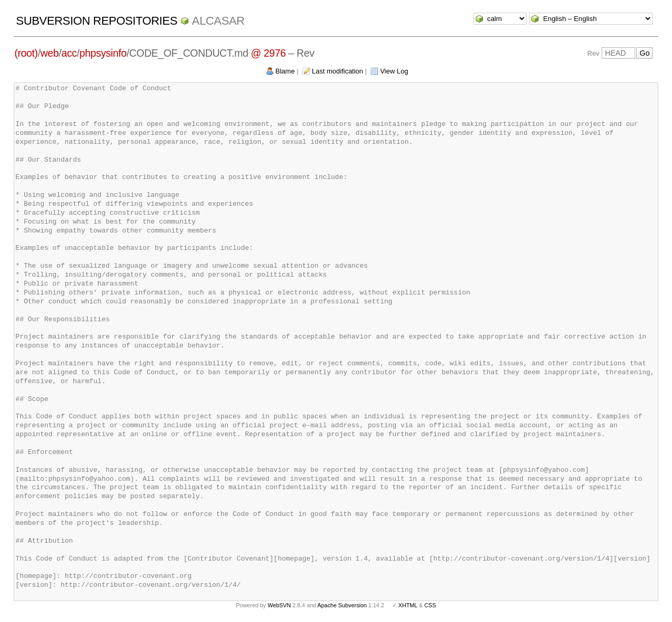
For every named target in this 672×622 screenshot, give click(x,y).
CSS (430, 605)
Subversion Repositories (97, 21)
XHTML (408, 605)
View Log (394, 71)
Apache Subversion (342, 605)
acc (69, 53)
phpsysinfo (103, 53)
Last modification (338, 71)
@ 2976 (269, 53)
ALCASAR (218, 21)
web (50, 53)
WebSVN (279, 605)
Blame (285, 71)
